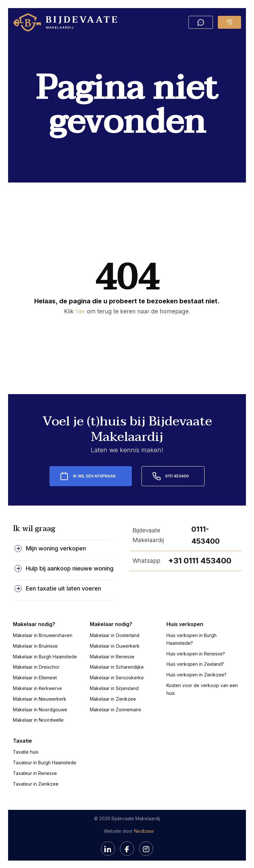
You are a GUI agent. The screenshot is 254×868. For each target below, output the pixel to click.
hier (80, 311)
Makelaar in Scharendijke (117, 666)
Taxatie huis (26, 751)
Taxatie (22, 740)
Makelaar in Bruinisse (35, 645)
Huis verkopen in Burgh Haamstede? (191, 638)
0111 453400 (177, 475)
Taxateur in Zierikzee (36, 783)
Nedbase (144, 830)
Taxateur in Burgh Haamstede (45, 762)
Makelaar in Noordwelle (38, 719)
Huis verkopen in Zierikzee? (196, 674)
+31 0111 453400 (200, 560)
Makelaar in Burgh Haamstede (45, 655)
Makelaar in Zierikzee (113, 698)
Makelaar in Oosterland (115, 634)
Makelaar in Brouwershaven (43, 634)
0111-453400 (206, 534)
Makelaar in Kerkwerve (37, 687)
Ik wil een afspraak (95, 475)
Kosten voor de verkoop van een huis (202, 688)
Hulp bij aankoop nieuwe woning (70, 567)
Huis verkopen (185, 623)
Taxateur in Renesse (35, 772)
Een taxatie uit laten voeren (63, 587)
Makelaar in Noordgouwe (40, 708)
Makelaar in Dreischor (36, 666)
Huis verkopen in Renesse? (196, 652)
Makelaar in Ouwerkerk (115, 645)
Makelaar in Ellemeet (35, 677)
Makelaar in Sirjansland (114, 687)
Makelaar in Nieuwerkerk (40, 698)
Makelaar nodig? (34, 623)
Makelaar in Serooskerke (117, 677)
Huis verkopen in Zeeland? (195, 663)
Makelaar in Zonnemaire (116, 708)
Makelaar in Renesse (112, 655)
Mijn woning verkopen (56, 547)
